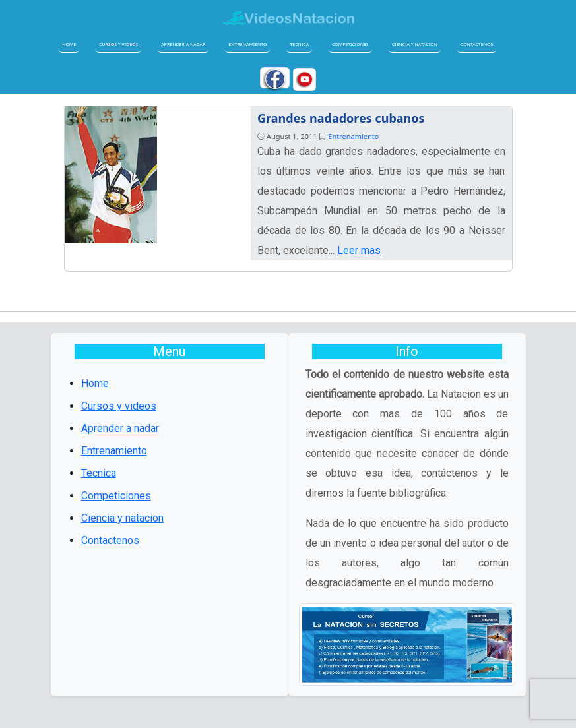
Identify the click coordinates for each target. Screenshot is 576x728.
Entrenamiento (247, 45)
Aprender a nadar (183, 45)
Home (69, 45)
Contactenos (477, 45)
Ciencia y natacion (415, 45)
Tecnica (299, 45)
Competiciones (350, 45)
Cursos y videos (118, 45)
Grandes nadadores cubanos (341, 118)
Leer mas (359, 250)
